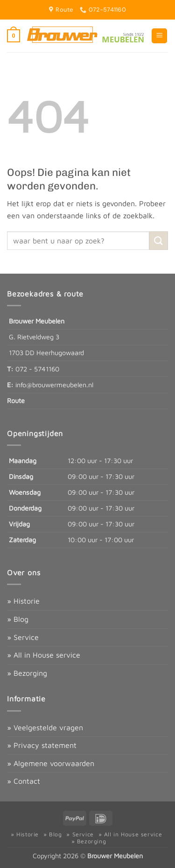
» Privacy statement (42, 745)
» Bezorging (27, 673)
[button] (14, 36)
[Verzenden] (159, 240)
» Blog (18, 619)
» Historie (23, 601)
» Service (23, 637)
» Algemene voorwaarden (51, 763)
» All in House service (44, 655)
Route (16, 400)
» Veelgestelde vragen (45, 727)
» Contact (24, 781)
